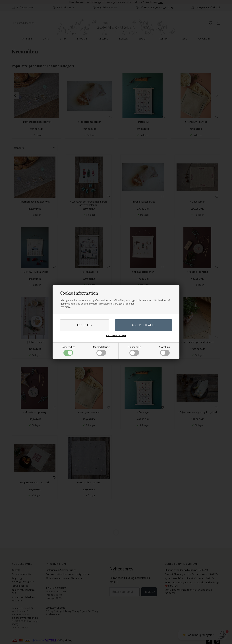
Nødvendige (68, 351)
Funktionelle (134, 351)
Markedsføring (101, 351)
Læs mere (65, 307)
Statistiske (165, 351)
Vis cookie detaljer (116, 335)
